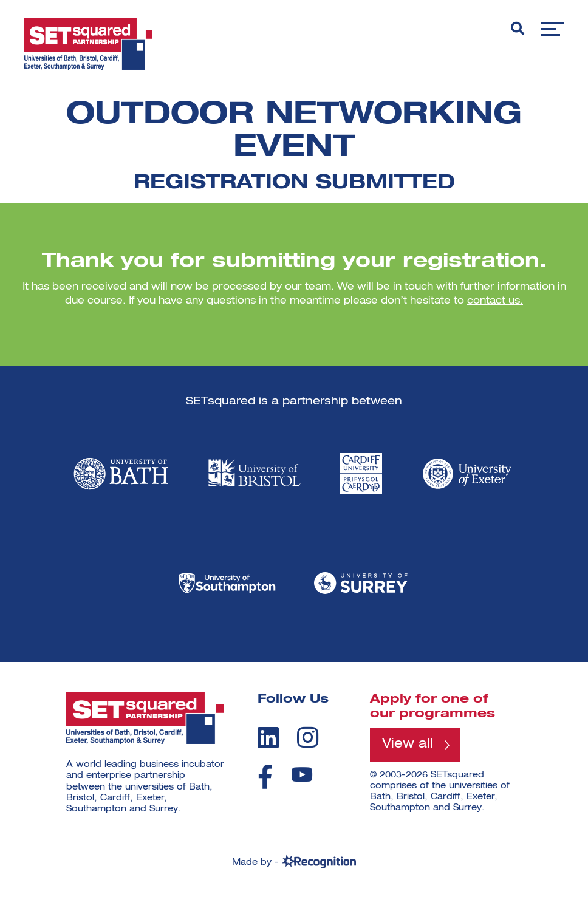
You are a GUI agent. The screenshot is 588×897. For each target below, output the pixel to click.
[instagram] (308, 737)
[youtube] (302, 775)
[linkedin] (268, 737)
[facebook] (265, 777)
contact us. (495, 301)
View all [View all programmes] (409, 745)
